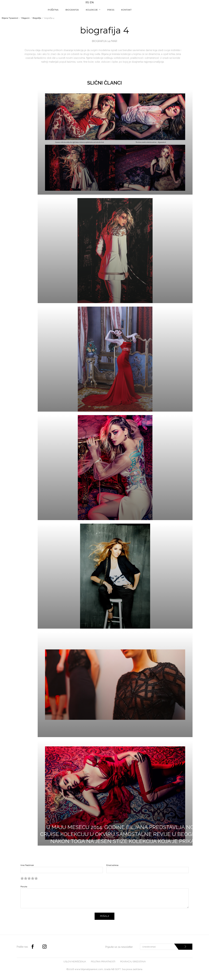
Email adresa (112, 865)
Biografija (37, 18)
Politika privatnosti (103, 962)
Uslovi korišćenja (75, 962)
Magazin (25, 18)
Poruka (24, 887)
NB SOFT (116, 969)
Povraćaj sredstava (133, 962)
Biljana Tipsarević (10, 18)
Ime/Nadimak (27, 865)
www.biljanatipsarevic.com (89, 969)
